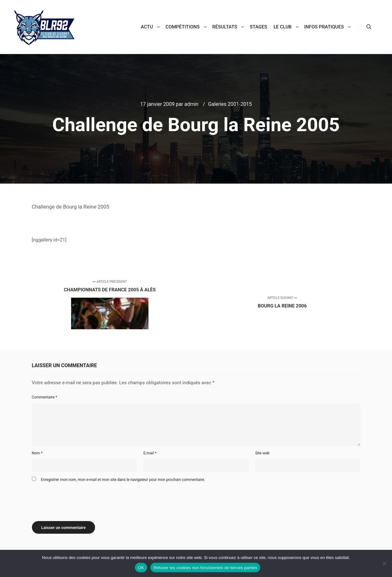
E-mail (150, 453)
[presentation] (80, 499)
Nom (37, 453)
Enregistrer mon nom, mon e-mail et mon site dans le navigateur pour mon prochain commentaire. (123, 480)
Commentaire (45, 397)
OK (141, 568)
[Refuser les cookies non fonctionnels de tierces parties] (384, 563)
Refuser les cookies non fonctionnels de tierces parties (205, 568)
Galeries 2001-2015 (230, 104)
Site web (262, 453)
